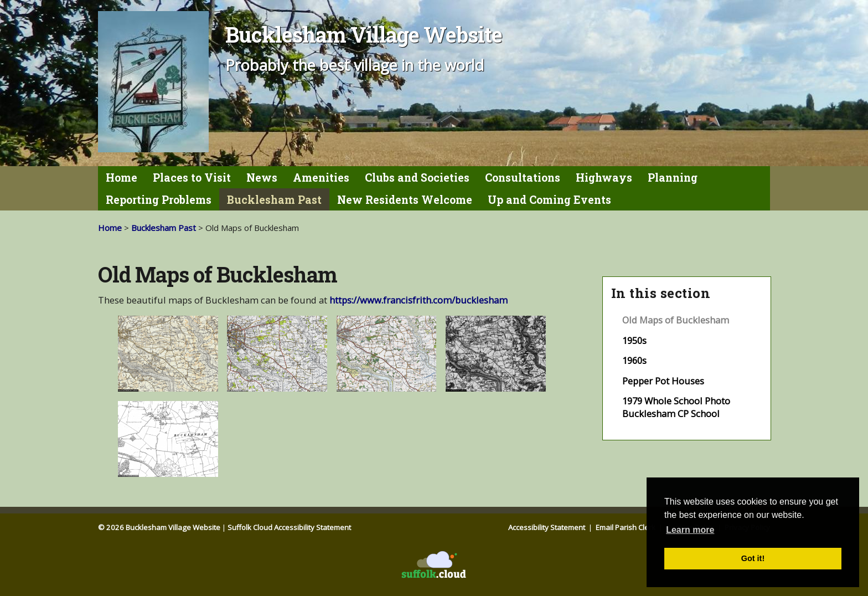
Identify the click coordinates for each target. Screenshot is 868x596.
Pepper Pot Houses (663, 381)
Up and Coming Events (549, 200)
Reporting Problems (159, 200)
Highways (604, 178)
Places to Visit (192, 178)
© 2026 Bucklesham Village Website (159, 527)
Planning (673, 178)
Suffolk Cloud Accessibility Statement (289, 527)
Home (122, 178)
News (262, 178)
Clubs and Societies (417, 178)
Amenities (321, 178)
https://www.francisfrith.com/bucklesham (418, 300)
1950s (634, 340)
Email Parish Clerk (626, 527)
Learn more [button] (690, 530)
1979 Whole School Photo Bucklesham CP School (676, 407)
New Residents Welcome (405, 200)
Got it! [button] (753, 558)
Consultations (523, 178)
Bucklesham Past (274, 200)
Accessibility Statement (547, 527)
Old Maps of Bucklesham (676, 320)
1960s (634, 360)
